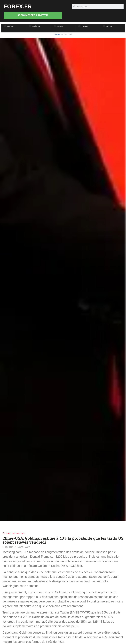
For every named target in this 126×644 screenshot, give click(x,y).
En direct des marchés (13, 533)
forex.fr (18, 6)
